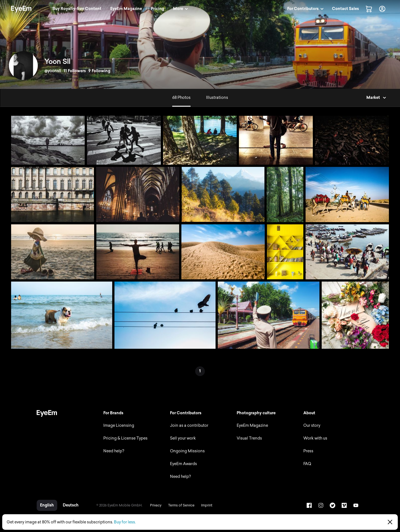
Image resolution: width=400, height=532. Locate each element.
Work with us (315, 438)
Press (308, 451)
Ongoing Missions (187, 451)
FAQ (307, 464)
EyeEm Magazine (252, 426)
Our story (312, 426)
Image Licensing (119, 426)
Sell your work (183, 438)
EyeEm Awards (183, 464)
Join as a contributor (189, 426)
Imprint (207, 505)
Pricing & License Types (125, 438)
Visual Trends (249, 438)
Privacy (156, 505)
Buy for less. (125, 522)
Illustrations (217, 98)
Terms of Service (181, 505)
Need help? (114, 451)
